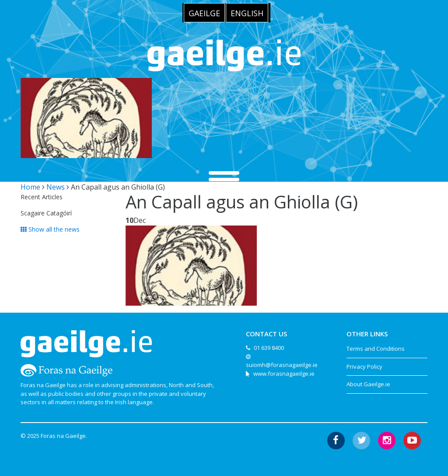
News (56, 187)
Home (30, 187)
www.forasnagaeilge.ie (284, 374)
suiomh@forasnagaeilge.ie (282, 365)
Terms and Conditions (376, 349)
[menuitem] (204, 13)
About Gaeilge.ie (368, 384)
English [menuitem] (247, 13)
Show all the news (50, 229)
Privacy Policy (364, 367)
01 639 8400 (269, 348)
